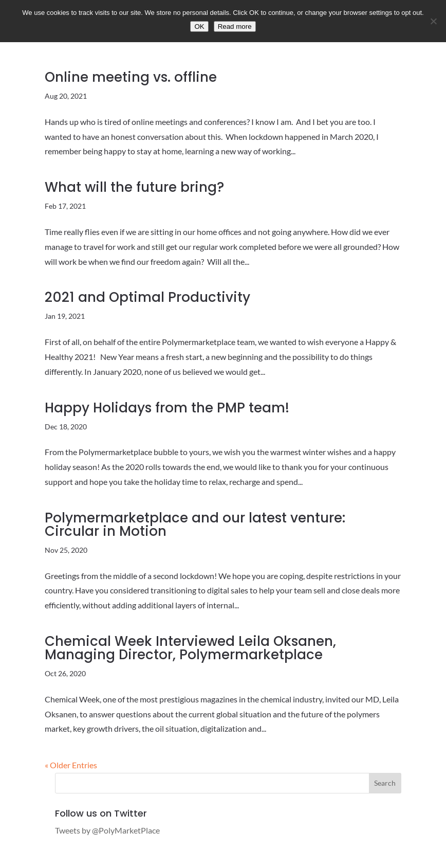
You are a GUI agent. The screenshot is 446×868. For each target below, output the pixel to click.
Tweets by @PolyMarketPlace (107, 830)
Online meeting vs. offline (131, 77)
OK (199, 26)
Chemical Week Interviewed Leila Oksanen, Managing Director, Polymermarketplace (190, 648)
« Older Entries (71, 765)
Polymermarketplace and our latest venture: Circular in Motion (195, 525)
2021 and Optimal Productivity (147, 297)
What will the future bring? (134, 187)
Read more (235, 26)
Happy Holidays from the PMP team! (167, 408)
